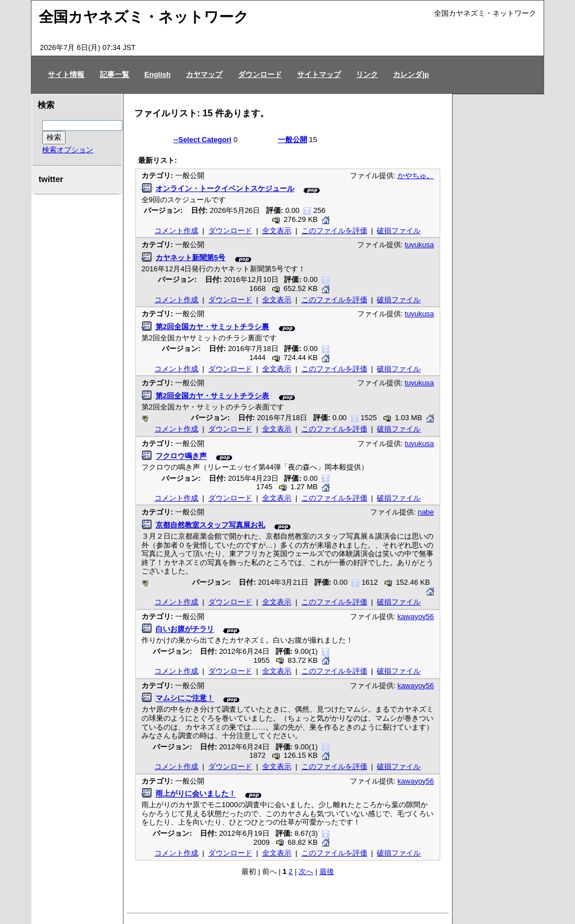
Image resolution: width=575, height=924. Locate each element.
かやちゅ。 (416, 176)
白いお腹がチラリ (185, 629)
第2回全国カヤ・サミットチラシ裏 (212, 327)
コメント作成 (176, 231)
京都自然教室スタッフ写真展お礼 (210, 525)
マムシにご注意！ (185, 698)
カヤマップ (204, 74)
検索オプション (68, 150)
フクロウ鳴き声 (181, 456)
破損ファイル (399, 231)
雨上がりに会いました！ (196, 794)
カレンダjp (411, 74)
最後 (327, 871)
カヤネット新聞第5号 (190, 258)
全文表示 (277, 231)
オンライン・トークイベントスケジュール (225, 188)
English (158, 74)
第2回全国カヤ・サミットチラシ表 (212, 396)
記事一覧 (115, 74)
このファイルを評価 (334, 231)
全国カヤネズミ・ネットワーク (144, 17)
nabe (426, 512)
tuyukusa (419, 245)
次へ (306, 871)
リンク (367, 74)
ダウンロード (260, 74)
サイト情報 (66, 74)
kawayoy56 (416, 616)
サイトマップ (319, 74)
